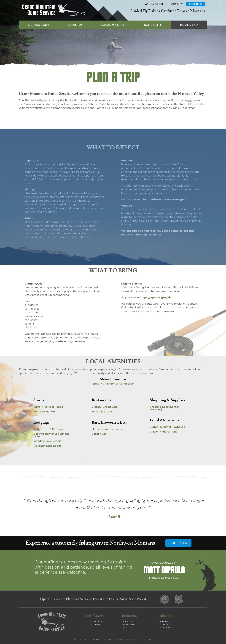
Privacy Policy (81, 640)
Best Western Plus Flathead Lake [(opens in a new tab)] (51, 435)
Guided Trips (39, 25)
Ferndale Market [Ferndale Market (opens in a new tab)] (44, 412)
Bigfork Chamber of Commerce (113, 384)
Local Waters (112, 25)
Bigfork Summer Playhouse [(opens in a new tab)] (167, 427)
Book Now (195, 4)
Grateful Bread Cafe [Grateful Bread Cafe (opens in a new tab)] (105, 407)
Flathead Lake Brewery (107, 429)
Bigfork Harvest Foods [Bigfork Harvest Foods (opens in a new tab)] (48, 407)
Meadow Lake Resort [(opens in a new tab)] (47, 441)
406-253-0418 (154, 4)
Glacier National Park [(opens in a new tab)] (163, 432)
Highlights (152, 25)
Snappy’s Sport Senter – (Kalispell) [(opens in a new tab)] (165, 408)
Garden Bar (99, 434)
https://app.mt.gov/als (156, 297)
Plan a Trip (189, 25)
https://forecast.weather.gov (164, 199)
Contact (177, 4)
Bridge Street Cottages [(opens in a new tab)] (49, 429)
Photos (127, 628)
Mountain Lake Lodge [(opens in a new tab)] (48, 446)
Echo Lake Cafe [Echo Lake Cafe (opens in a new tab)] (102, 412)
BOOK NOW (178, 543)
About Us (75, 25)
